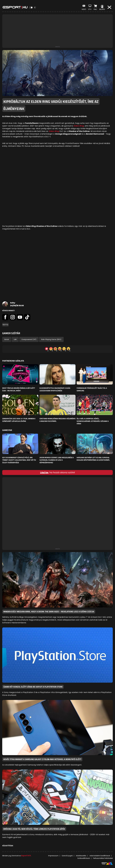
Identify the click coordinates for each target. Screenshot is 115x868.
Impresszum (53, 856)
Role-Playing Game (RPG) (51, 339)
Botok (7, 339)
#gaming (5, 325)
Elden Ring (54, 131)
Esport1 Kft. (26, 856)
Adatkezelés (81, 856)
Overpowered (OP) (29, 339)
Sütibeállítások (84, 858)
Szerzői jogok (67, 856)
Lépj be (44, 472)
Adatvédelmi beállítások (100, 856)
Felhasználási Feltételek (103, 858)
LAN (15, 339)
